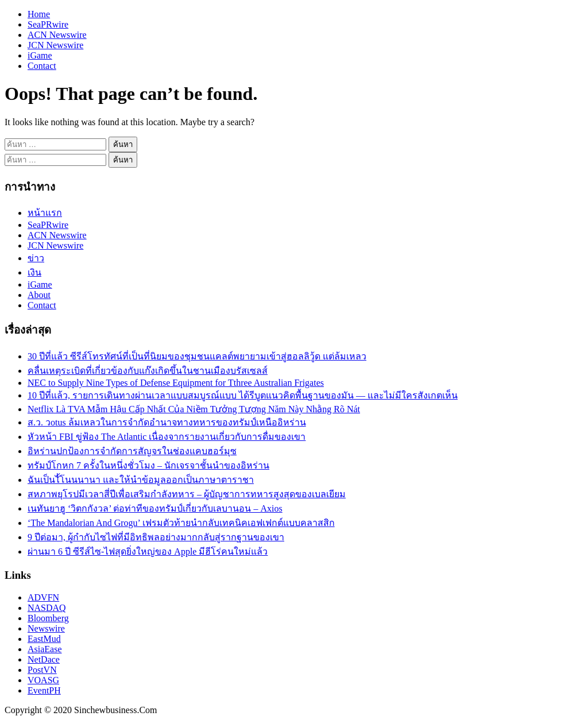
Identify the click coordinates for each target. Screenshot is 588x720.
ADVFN (43, 597)
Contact (42, 66)
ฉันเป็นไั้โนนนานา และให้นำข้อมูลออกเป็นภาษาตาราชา (141, 480)
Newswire (46, 628)
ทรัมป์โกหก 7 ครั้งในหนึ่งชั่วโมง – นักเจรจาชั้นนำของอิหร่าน (148, 465)
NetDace (44, 659)
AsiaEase (45, 649)
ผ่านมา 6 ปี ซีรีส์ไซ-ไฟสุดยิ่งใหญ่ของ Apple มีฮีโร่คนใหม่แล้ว (148, 551)
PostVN (42, 670)
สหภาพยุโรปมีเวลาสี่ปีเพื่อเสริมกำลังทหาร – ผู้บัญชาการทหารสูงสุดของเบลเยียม (187, 494)
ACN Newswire (57, 35)
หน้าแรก (45, 213)
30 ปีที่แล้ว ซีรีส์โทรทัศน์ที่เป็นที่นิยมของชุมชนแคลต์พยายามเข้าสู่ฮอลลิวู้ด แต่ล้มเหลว (197, 356)
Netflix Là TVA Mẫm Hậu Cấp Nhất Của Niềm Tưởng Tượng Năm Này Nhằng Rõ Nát (194, 409)
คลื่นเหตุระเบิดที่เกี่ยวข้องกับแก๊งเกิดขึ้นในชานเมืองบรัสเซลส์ (148, 371)
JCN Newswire (55, 45)
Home (39, 14)
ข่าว (36, 258)
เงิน (34, 272)
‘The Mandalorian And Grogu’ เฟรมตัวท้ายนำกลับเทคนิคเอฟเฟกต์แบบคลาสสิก (181, 523)
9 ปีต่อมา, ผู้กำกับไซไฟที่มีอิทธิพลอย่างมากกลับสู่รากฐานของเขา (156, 537)
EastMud (44, 639)
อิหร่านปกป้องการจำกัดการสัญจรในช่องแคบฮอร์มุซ (132, 451)
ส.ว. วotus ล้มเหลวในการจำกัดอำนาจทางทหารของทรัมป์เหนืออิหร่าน (167, 422)
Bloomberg (48, 618)
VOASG (43, 680)
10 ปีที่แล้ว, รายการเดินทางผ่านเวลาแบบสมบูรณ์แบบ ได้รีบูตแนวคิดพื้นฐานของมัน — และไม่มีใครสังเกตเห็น (243, 395)
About (39, 295)
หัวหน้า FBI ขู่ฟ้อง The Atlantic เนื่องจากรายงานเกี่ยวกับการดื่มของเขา (167, 437)
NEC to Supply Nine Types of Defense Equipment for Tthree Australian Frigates (176, 383)
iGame (40, 55)
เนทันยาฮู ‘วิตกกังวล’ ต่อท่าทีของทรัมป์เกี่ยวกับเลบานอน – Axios (155, 508)
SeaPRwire (48, 24)
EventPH (44, 690)
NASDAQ (47, 608)
